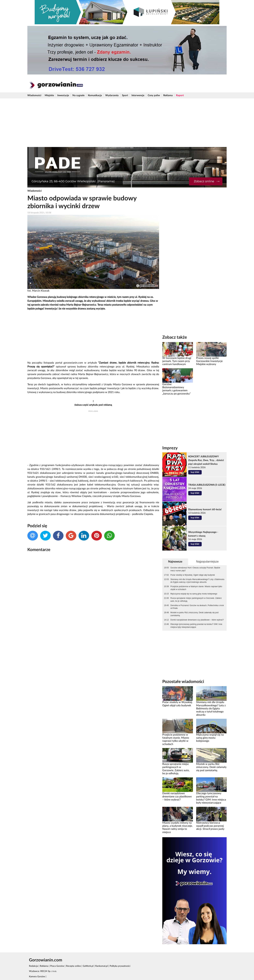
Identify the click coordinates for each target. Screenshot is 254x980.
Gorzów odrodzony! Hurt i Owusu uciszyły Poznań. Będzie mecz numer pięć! (195, 569)
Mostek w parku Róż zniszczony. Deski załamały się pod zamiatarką (194, 614)
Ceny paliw (154, 95)
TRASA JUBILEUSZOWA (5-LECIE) (207, 485)
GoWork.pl (88, 966)
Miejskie (49, 95)
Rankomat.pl (101, 966)
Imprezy (170, 448)
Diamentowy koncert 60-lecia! (205, 510)
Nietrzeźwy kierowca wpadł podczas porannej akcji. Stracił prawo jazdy (210, 826)
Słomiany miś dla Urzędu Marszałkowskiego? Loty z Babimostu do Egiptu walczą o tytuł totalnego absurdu (197, 581)
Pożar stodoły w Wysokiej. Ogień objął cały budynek (193, 575)
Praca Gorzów (57, 966)
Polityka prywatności (120, 966)
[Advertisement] (127, 123)
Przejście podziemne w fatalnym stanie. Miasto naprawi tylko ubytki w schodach (196, 588)
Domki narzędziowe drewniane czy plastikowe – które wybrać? (197, 620)
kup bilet (195, 472)
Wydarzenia (112, 95)
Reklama (168, 95)
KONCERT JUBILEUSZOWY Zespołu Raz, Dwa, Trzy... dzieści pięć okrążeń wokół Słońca (206, 460)
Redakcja (33, 966)
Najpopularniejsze (207, 562)
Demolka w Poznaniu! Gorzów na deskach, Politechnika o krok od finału (197, 607)
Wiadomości (34, 95)
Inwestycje (63, 95)
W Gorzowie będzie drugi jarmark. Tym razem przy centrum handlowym (177, 361)
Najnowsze (175, 562)
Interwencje (138, 95)
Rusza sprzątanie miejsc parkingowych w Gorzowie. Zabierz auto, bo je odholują (196, 600)
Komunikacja (95, 95)
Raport (180, 95)
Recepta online (73, 966)
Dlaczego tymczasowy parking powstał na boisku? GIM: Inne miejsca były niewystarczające (196, 626)
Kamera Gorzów (37, 977)
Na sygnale (78, 95)
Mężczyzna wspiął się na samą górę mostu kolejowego (194, 594)
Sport (125, 95)
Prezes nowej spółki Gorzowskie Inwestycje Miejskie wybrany (209, 361)
